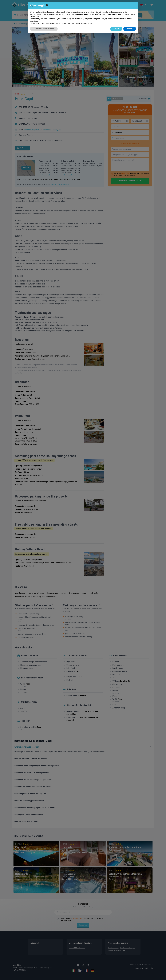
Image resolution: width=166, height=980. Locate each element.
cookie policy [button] (34, 16)
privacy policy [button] (104, 12)
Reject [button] (116, 29)
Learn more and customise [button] (44, 29)
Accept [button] (130, 29)
